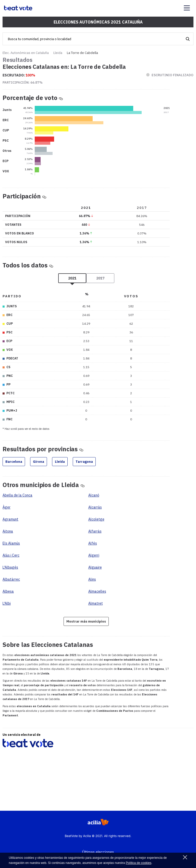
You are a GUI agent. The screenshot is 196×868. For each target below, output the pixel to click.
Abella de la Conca (17, 495)
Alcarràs (95, 507)
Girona (39, 462)
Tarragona (84, 462)
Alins (92, 579)
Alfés (93, 543)
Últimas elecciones (98, 852)
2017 (100, 278)
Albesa (8, 591)
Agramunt (10, 519)
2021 (72, 278)
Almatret (96, 603)
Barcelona (14, 462)
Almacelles (97, 591)
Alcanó (94, 495)
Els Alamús (11, 543)
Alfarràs (95, 531)
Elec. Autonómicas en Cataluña (26, 53)
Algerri (94, 555)
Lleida (58, 53)
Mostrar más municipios (86, 621)
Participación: (23, 82)
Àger (7, 507)
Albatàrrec (11, 579)
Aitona (8, 531)
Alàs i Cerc (11, 555)
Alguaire (95, 567)
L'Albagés (10, 567)
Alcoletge (96, 519)
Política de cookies (139, 863)
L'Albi (7, 603)
